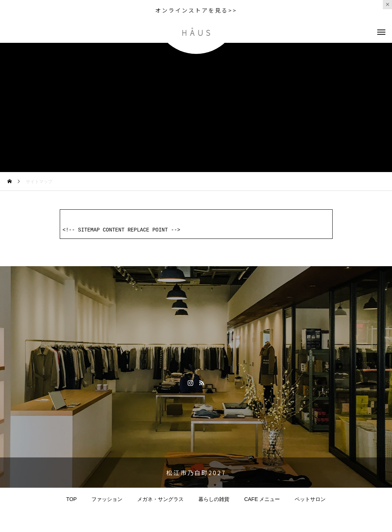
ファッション (107, 498)
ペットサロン (310, 498)
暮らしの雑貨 (214, 498)
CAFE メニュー (262, 498)
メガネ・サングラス (160, 498)
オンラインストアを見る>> (196, 10)
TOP (72, 498)
